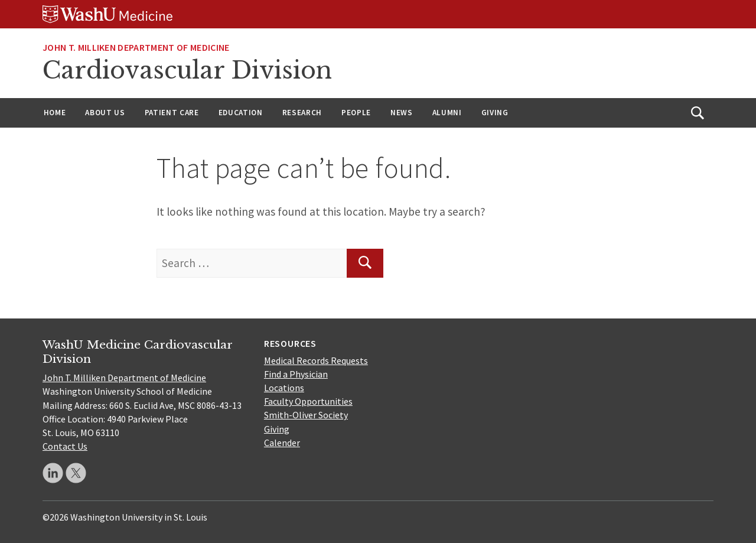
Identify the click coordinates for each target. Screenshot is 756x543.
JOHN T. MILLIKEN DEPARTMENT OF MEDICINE (136, 47)
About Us (105, 113)
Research (302, 113)
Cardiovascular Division (187, 70)
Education (241, 113)
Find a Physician (296, 374)
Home (55, 113)
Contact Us (65, 446)
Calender (282, 443)
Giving (495, 113)
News (402, 113)
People (356, 113)
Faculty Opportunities (308, 401)
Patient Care (172, 113)
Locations (284, 388)
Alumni (447, 113)
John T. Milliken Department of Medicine (124, 378)
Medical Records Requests (316, 360)
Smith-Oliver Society (306, 415)
